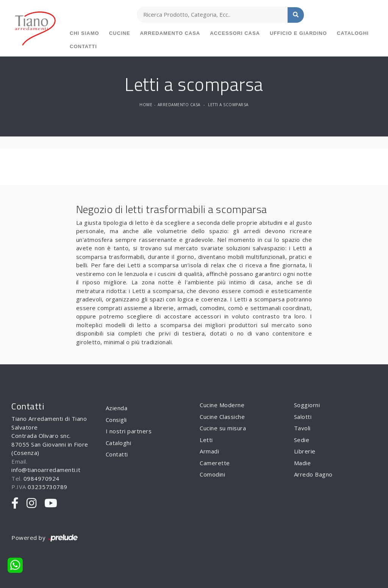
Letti (206, 440)
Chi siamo (84, 33)
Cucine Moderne (222, 405)
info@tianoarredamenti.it (46, 470)
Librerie (305, 451)
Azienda (117, 408)
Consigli (116, 420)
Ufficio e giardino (298, 33)
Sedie (302, 440)
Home (146, 105)
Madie (303, 463)
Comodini (212, 474)
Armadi (209, 451)
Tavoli (302, 428)
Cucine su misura (223, 428)
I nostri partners (129, 431)
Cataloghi (353, 33)
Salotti (303, 417)
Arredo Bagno (313, 474)
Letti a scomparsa (228, 105)
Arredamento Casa (170, 33)
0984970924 (41, 478)
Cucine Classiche (222, 417)
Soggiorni (307, 405)
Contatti (83, 46)
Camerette (215, 463)
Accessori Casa (235, 33)
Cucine (120, 33)
